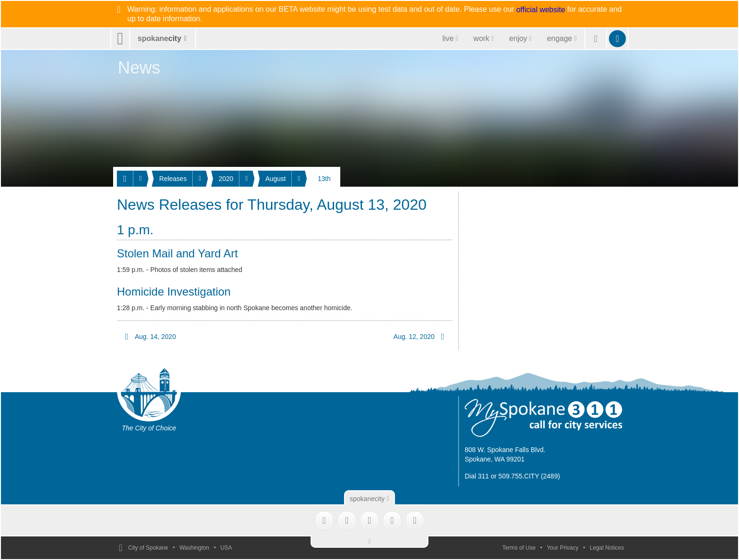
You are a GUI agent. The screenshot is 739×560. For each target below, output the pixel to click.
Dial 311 (477, 476)
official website (541, 10)
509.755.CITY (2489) (530, 476)
